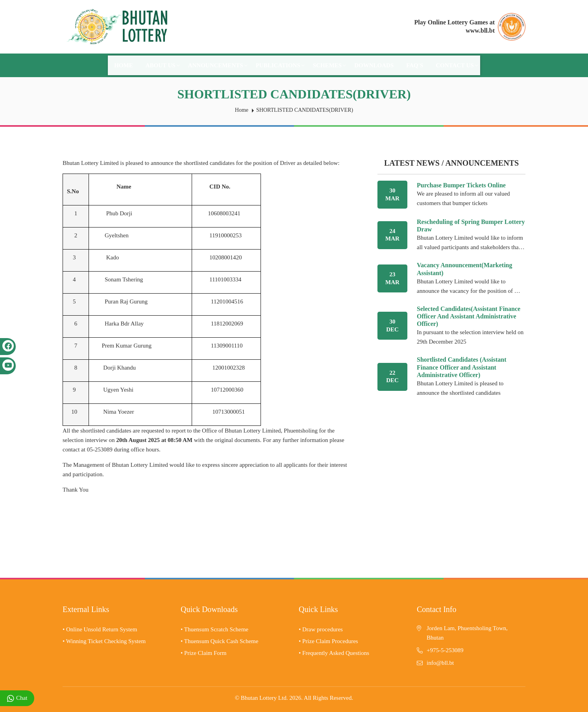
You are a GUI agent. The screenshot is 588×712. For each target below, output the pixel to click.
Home (124, 65)
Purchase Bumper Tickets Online (461, 185)
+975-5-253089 (445, 650)
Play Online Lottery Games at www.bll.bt (455, 26)
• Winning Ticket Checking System (104, 641)
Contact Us (457, 65)
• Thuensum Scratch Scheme (214, 629)
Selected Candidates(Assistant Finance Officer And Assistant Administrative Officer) (469, 316)
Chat (17, 699)
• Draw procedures (321, 629)
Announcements (218, 65)
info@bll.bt (440, 663)
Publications (280, 65)
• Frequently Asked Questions (334, 653)
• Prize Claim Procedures (328, 641)
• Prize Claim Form (204, 653)
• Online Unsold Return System (100, 629)
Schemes (329, 65)
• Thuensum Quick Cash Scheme (219, 641)
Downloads (374, 65)
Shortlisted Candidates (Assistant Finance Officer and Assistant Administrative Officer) (462, 367)
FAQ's (415, 65)
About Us (163, 65)
